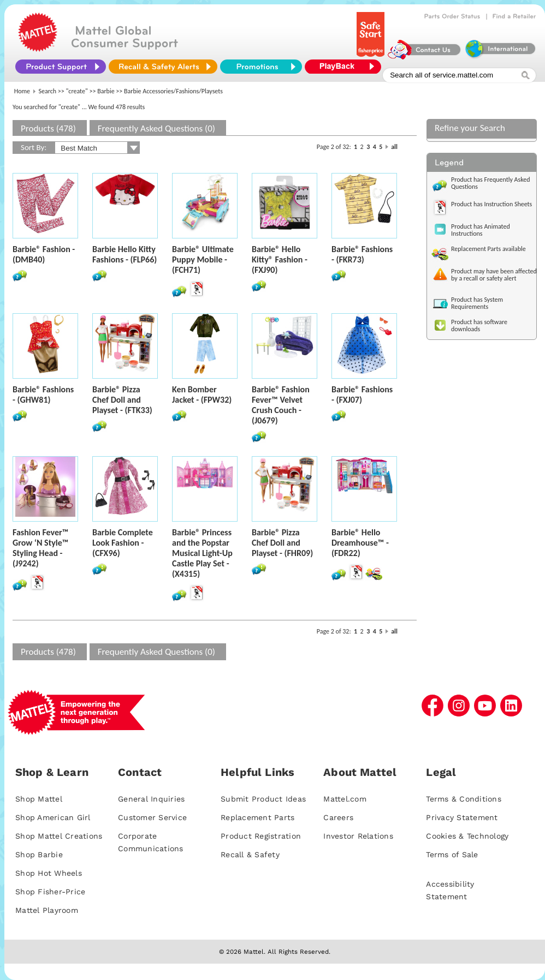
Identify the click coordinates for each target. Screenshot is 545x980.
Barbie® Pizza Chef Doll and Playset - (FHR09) (282, 543)
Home (22, 91)
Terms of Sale (452, 854)
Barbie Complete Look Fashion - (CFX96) (123, 543)
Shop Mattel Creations (59, 836)
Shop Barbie (39, 854)
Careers (338, 817)
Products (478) (48, 129)
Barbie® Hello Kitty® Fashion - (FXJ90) (280, 259)
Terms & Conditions (464, 799)
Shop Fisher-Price (50, 892)
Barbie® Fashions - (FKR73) (362, 254)
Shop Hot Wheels (49, 873)
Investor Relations (358, 836)
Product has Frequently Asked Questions (491, 183)
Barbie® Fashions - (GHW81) (43, 395)
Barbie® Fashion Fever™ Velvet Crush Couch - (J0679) (281, 405)
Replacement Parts (257, 817)
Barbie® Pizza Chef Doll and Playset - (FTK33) (122, 400)
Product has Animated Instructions (481, 230)
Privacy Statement (462, 817)
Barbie (106, 91)
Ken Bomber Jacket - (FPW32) (202, 395)
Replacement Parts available (488, 249)
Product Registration (261, 836)
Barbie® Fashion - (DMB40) (44, 254)
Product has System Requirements (477, 303)
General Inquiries (151, 799)
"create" (77, 91)
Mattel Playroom (47, 910)
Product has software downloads (479, 325)
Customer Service (152, 817)
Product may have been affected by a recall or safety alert (494, 275)
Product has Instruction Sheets (491, 204)
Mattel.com (345, 799)
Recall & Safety (250, 854)
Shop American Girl (53, 817)
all (394, 147)
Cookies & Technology (467, 836)
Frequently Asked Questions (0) (156, 129)
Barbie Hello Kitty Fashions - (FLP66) (125, 254)
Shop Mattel (39, 799)
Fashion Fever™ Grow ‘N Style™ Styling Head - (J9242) (40, 548)
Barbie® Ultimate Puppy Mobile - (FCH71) (203, 259)
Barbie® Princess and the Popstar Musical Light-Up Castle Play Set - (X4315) (202, 553)
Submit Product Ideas (263, 799)
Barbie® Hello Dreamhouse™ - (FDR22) (360, 543)
